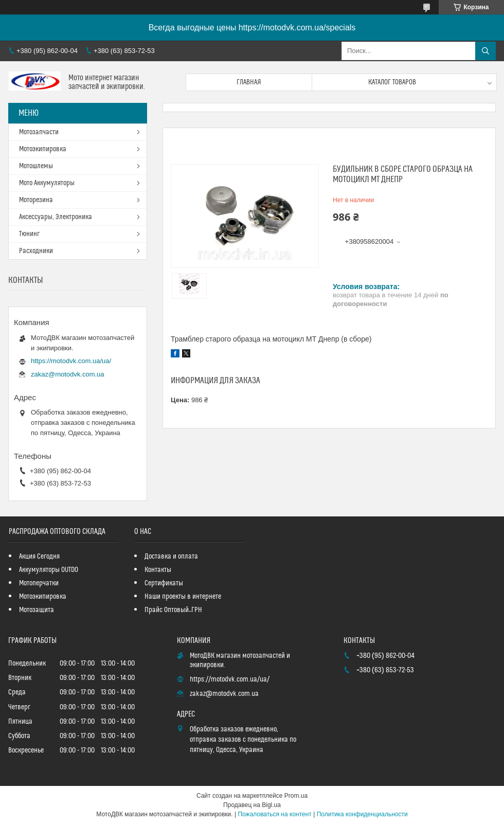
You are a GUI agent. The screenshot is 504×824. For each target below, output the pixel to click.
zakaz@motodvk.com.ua (68, 374)
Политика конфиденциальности (362, 814)
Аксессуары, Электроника (56, 217)
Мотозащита (37, 610)
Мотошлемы (36, 166)
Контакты (158, 570)
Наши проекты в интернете (183, 597)
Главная (249, 82)
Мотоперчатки (39, 583)
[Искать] (485, 51)
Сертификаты (164, 583)
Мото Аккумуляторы (47, 183)
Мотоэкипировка (43, 149)
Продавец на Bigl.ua (252, 805)
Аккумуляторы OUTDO (49, 570)
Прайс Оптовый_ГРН (173, 610)
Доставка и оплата (171, 557)
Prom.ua (296, 796)
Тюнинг (29, 234)
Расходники (36, 251)
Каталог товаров (392, 82)
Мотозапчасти (39, 132)
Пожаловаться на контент (274, 814)
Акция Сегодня (39, 557)
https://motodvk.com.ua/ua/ (71, 361)
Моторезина (36, 200)
